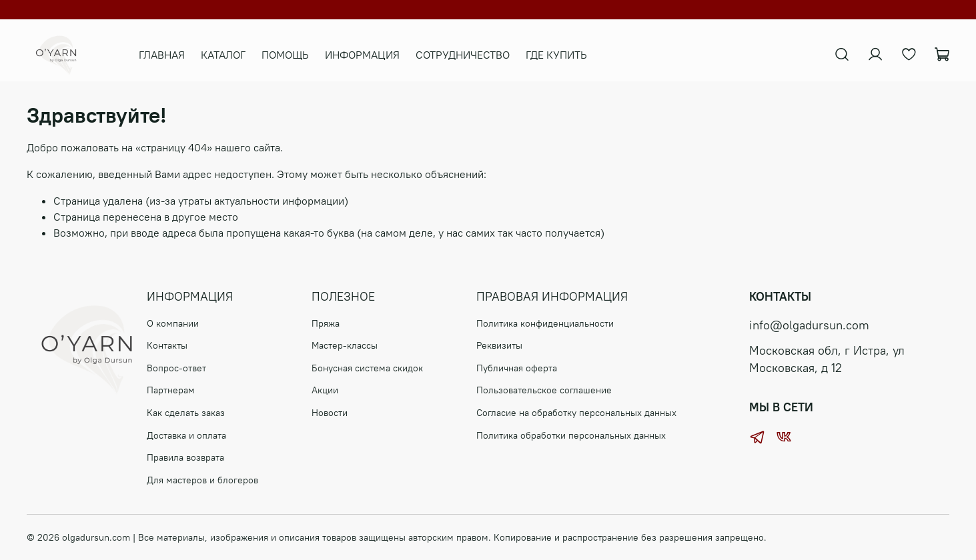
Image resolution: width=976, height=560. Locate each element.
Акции (325, 390)
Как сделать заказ (186, 413)
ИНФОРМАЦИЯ (370, 55)
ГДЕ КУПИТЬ (564, 55)
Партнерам (171, 390)
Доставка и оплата (186, 435)
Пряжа (326, 323)
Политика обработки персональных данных (571, 435)
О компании (173, 323)
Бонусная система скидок (367, 368)
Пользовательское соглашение (544, 390)
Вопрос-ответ (176, 368)
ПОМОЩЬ (293, 55)
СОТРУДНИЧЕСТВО (471, 55)
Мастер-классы (345, 345)
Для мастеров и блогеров (202, 480)
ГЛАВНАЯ (170, 55)
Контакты (167, 345)
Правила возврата (185, 457)
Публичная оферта (517, 368)
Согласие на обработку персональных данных (576, 413)
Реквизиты (499, 345)
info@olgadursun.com (809, 325)
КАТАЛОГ (231, 55)
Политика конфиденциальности (545, 323)
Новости (330, 413)
